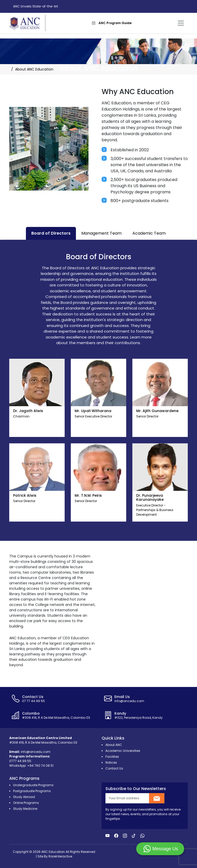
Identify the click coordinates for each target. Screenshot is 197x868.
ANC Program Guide (112, 23)
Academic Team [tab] (149, 233)
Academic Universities (123, 751)
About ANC (114, 745)
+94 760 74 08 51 (40, 766)
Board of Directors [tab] (51, 233)
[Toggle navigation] (181, 23)
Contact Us (114, 768)
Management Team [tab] (101, 233)
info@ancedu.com (36, 752)
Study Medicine (25, 809)
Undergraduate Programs (33, 785)
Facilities (112, 757)
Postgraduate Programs (32, 791)
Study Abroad (24, 797)
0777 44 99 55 (20, 761)
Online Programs (26, 803)
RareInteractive (60, 856)
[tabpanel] (98, 390)
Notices (111, 762)
